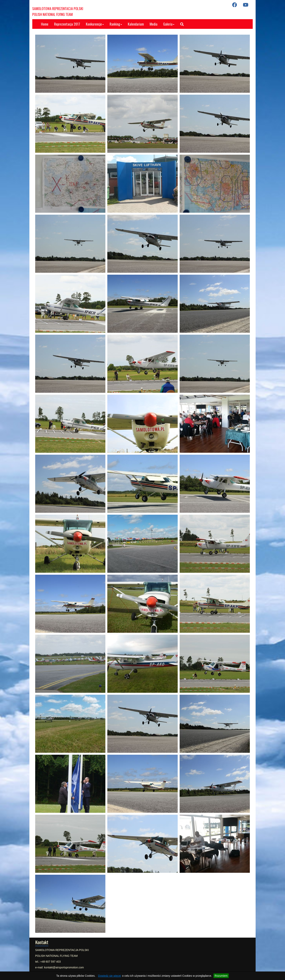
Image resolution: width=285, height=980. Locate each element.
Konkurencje (95, 24)
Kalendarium (136, 24)
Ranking (116, 24)
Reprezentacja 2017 (67, 24)
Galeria (169, 24)
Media (154, 24)
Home (45, 24)
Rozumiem (221, 976)
